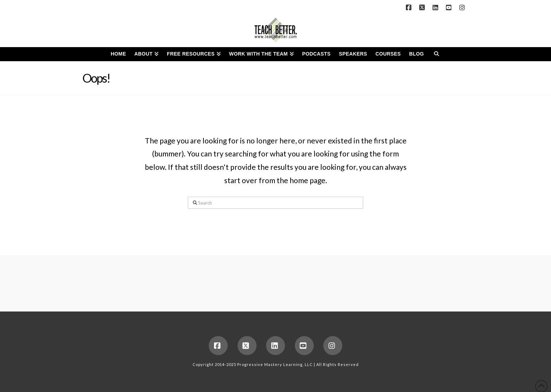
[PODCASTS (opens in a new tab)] (316, 54)
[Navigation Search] (436, 54)
